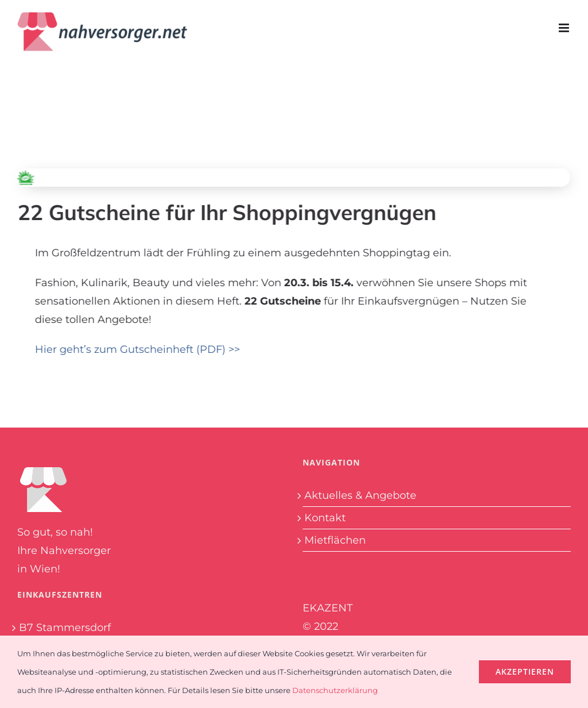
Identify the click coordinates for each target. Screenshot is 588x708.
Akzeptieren (525, 672)
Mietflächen (335, 540)
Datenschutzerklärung (335, 690)
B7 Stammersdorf (65, 628)
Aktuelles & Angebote (360, 495)
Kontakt (325, 518)
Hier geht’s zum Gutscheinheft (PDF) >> (139, 349)
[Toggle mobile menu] (565, 28)
